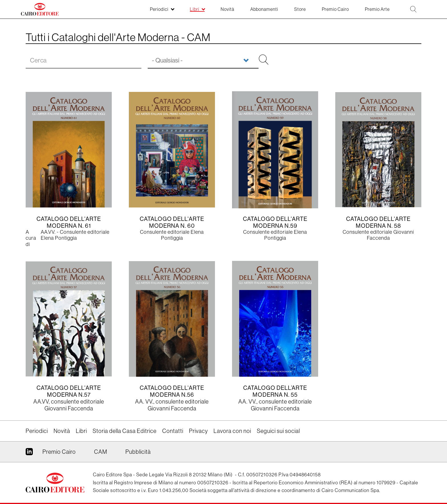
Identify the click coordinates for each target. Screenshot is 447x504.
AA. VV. (144, 402)
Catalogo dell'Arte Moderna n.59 (275, 222)
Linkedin (29, 454)
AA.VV (41, 402)
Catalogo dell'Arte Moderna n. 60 (172, 222)
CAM (101, 452)
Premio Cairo (59, 452)
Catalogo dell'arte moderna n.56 (172, 391)
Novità (62, 431)
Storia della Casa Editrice (125, 431)
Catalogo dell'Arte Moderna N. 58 (378, 222)
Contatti (173, 431)
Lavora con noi (232, 431)
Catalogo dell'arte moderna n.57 (69, 391)
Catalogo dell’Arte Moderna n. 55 (275, 391)
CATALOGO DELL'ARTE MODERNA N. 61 (69, 222)
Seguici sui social (278, 431)
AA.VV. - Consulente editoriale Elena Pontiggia (75, 235)
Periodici (37, 431)
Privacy (198, 431)
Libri (81, 431)
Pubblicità (138, 452)
